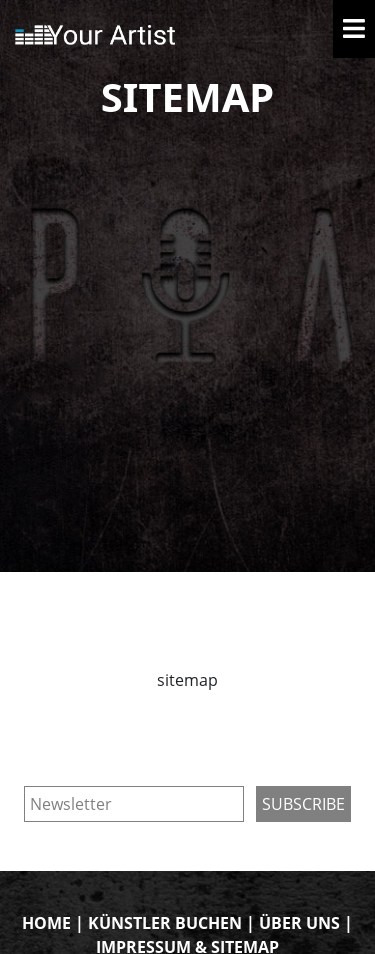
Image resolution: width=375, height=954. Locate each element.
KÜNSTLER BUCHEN (165, 923)
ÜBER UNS (299, 923)
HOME (46, 923)
